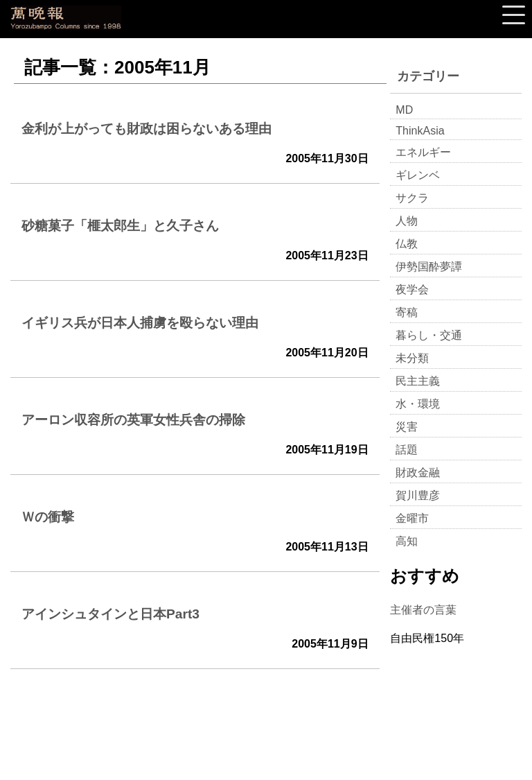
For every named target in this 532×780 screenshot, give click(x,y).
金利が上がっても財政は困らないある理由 (147, 129)
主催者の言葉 (423, 610)
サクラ (412, 198)
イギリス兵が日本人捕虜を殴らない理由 (140, 323)
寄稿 (407, 312)
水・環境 (418, 404)
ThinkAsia (420, 131)
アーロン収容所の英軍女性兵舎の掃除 (133, 420)
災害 (407, 427)
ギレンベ (418, 175)
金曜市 (412, 518)
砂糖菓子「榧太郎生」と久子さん (120, 226)
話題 (407, 450)
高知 (407, 541)
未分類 (412, 358)
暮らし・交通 (429, 335)
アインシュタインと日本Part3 (110, 614)
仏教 (407, 244)
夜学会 (412, 289)
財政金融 (418, 473)
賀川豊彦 (418, 495)
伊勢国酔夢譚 (429, 267)
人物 (407, 221)
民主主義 (418, 381)
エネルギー (423, 152)
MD (404, 110)
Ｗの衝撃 (48, 517)
